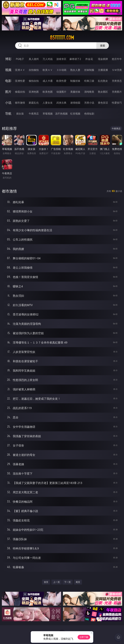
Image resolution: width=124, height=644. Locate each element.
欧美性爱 (61, 81)
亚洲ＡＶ (20, 70)
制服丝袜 (75, 81)
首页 (46, 582)
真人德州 (34, 59)
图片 (8, 92)
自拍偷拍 (34, 70)
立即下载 (84, 637)
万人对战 (48, 59)
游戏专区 (61, 59)
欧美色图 (48, 92)
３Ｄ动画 (61, 70)
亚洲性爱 (20, 81)
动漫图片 (61, 92)
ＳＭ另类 (117, 70)
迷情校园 (75, 103)
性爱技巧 (117, 103)
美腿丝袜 (75, 92)
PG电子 (20, 59)
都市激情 (20, 103)
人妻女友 (48, 103)
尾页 (78, 582)
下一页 (67, 582)
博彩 (8, 59)
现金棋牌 (103, 59)
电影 (8, 81)
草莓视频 (48, 114)
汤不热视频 (61, 114)
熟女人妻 (75, 70)
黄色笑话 (103, 103)
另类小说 (89, 103)
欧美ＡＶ (48, 70)
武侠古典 (61, 103)
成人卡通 (48, 81)
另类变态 (117, 81)
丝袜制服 (89, 70)
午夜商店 (34, 114)
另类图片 (117, 92)
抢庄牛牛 (117, 59)
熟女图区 (103, 92)
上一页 (57, 582)
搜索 (103, 46)
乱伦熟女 (103, 81)
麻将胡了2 (75, 59)
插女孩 (20, 114)
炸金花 (89, 59)
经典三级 (89, 81)
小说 (8, 103)
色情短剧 (89, 114)
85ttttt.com (62, 38)
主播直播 (103, 70)
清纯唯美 (89, 92)
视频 (8, 70)
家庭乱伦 (34, 103)
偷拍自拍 (34, 81)
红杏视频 (75, 114)
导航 (8, 113)
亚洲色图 (34, 92)
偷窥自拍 (20, 92)
